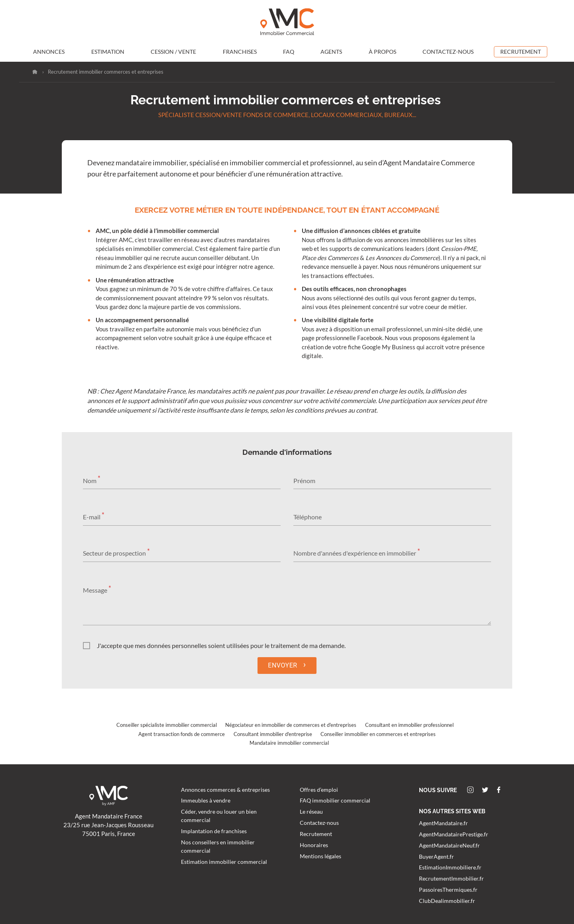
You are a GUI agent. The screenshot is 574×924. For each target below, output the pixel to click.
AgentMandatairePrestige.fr (454, 834)
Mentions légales (320, 856)
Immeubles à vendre (206, 801)
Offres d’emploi (319, 790)
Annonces (49, 52)
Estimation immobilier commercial (224, 862)
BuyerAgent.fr (436, 857)
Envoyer (287, 665)
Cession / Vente (173, 52)
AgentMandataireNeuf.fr (449, 846)
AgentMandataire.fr (443, 823)
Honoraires (314, 845)
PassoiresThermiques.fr (448, 890)
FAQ (289, 52)
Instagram (470, 790)
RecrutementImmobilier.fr (451, 879)
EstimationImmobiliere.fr (450, 867)
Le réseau (311, 812)
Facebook (499, 790)
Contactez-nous (448, 52)
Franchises (240, 52)
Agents (331, 52)
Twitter (485, 790)
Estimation (108, 52)
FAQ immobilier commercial (335, 801)
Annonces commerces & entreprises (225, 790)
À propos (382, 52)
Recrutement (521, 52)
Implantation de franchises (214, 831)
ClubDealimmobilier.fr (447, 901)
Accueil (35, 72)
